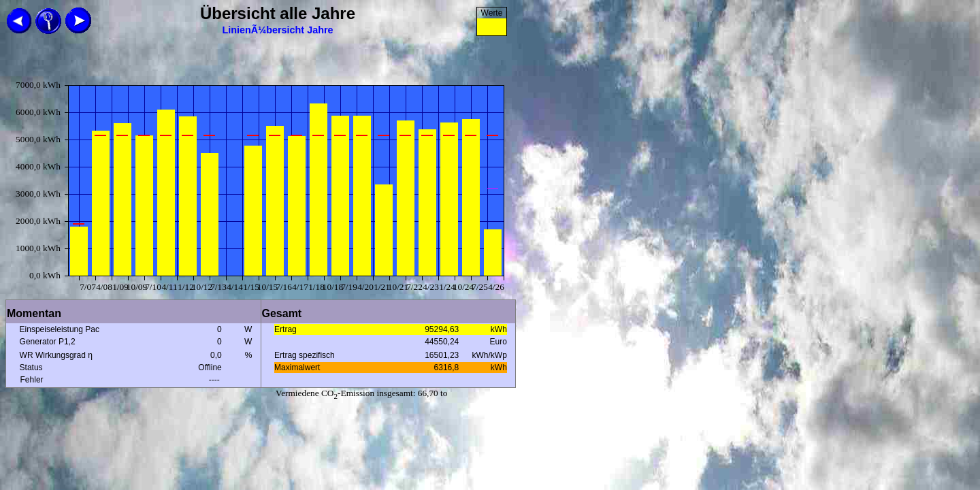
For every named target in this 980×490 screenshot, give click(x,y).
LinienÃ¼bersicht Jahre (277, 30)
